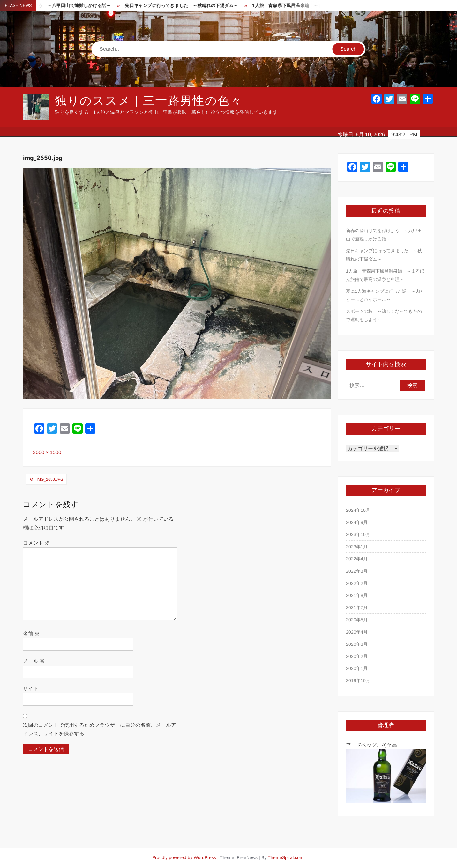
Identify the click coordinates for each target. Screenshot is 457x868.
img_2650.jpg (50, 479)
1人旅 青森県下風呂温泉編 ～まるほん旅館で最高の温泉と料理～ (385, 275)
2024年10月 (358, 510)
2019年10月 (358, 680)
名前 (31, 634)
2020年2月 (357, 656)
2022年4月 (357, 559)
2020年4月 (357, 632)
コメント (36, 543)
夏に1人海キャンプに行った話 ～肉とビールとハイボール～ (385, 295)
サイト (31, 689)
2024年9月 (357, 522)
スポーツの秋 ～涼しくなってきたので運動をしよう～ (384, 315)
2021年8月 (357, 595)
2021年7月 (357, 607)
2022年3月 (357, 571)
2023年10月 (358, 534)
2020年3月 (357, 644)
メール (34, 661)
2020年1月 (357, 668)
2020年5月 (357, 620)
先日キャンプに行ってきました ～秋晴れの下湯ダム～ (186, 6)
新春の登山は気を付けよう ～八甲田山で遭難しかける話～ (384, 235)
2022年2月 (357, 583)
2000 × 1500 (47, 452)
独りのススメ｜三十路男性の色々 (149, 101)
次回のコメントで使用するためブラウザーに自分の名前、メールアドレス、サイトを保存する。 (100, 729)
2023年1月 (357, 547)
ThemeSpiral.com (286, 857)
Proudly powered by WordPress (184, 857)
